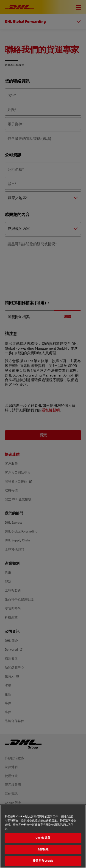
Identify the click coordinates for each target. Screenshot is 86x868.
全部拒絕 (43, 849)
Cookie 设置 (43, 838)
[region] (43, 836)
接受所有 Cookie (43, 861)
